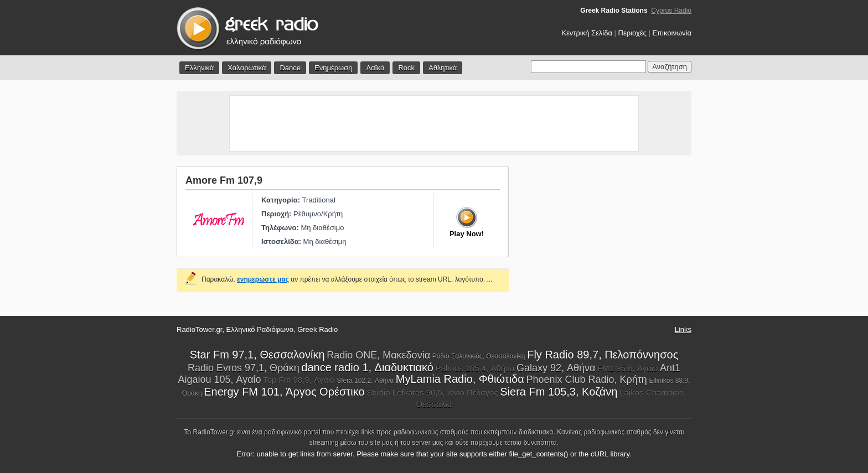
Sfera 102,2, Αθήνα (365, 381)
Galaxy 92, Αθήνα (556, 368)
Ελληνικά (199, 68)
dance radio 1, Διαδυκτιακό (367, 367)
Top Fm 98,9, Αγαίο (299, 380)
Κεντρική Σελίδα (587, 33)
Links (683, 329)
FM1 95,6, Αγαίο (627, 368)
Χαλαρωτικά (247, 68)
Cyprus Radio (671, 11)
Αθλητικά (443, 68)
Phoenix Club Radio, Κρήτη (586, 380)
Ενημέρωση (334, 68)
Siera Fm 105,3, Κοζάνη (559, 392)
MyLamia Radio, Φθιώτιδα (460, 379)
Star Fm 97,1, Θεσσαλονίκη (257, 355)
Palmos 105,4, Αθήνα (475, 368)
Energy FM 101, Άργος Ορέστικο (284, 392)
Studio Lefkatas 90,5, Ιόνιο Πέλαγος (432, 393)
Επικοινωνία (672, 33)
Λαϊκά (375, 68)
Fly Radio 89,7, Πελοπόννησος (603, 355)
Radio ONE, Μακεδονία (378, 355)
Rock (406, 68)
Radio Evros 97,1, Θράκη (244, 368)
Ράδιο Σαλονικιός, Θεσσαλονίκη (479, 356)
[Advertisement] (434, 123)
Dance (290, 68)
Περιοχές (632, 33)
